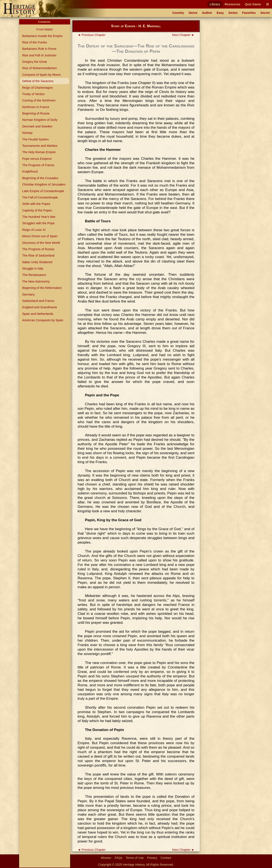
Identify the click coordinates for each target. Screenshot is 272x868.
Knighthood (30, 171)
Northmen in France (36, 107)
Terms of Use (135, 858)
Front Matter (45, 29)
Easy (220, 13)
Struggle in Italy (33, 268)
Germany (28, 294)
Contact (166, 858)
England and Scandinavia (39, 307)
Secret (265, 13)
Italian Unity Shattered (37, 262)
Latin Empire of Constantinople (43, 191)
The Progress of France (38, 165)
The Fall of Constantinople (40, 197)
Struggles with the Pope (38, 223)
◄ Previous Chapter (92, 35)
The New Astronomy (36, 281)
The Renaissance (34, 275)
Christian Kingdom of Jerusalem (44, 184)
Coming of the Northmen (39, 100)
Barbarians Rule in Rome (39, 49)
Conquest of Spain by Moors (41, 75)
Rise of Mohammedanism (39, 68)
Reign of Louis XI (34, 230)
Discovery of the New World (41, 243)
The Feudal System (35, 139)
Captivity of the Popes (37, 210)
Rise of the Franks (35, 42)
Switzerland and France (38, 301)
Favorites (249, 13)
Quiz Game (253, 4)
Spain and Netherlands (38, 314)
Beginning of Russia (36, 113)
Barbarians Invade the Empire (42, 36)
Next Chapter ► (183, 35)
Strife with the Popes (36, 204)
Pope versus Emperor (37, 159)
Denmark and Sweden (37, 126)
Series (233, 13)
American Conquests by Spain (43, 320)
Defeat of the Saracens (38, 81)
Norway (27, 133)
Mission (106, 858)
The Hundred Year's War (39, 217)
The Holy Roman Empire (39, 152)
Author (207, 13)
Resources (232, 4)
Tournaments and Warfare (40, 146)
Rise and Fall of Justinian (39, 55)
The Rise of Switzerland (38, 256)
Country (178, 13)
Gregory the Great (34, 62)
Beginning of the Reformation (42, 288)
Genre (193, 13)
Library (215, 4)
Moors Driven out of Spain (40, 236)
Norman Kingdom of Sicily (40, 120)
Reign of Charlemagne (37, 88)
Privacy (152, 858)
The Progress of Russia (38, 249)
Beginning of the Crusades (40, 178)
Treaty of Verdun (33, 94)
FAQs (119, 858)
